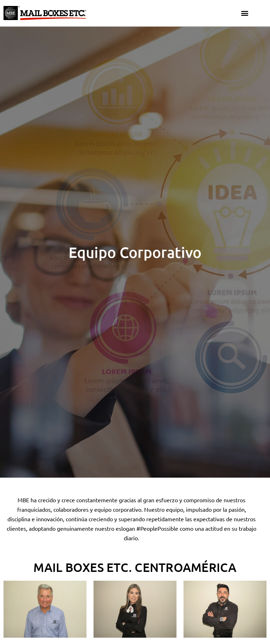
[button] (245, 13)
